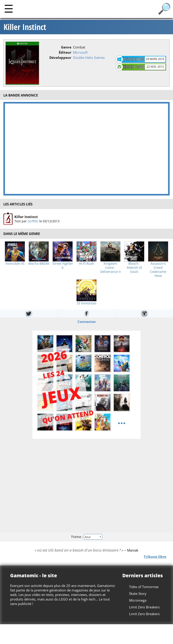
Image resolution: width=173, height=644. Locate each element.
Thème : (86, 537)
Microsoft (80, 52)
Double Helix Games (89, 57)
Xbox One (133, 67)
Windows (133, 59)
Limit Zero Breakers (144, 607)
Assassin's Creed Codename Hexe (158, 270)
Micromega (138, 600)
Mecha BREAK (39, 264)
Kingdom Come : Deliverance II (110, 268)
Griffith (33, 221)
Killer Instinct (25, 27)
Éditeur (65, 52)
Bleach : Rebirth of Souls (134, 268)
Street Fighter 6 (63, 266)
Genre (66, 47)
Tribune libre (155, 556)
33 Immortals (86, 303)
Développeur (60, 57)
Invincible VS (15, 264)
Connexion (87, 322)
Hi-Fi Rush (86, 264)
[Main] (9, 8)
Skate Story (138, 593)
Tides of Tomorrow (144, 587)
